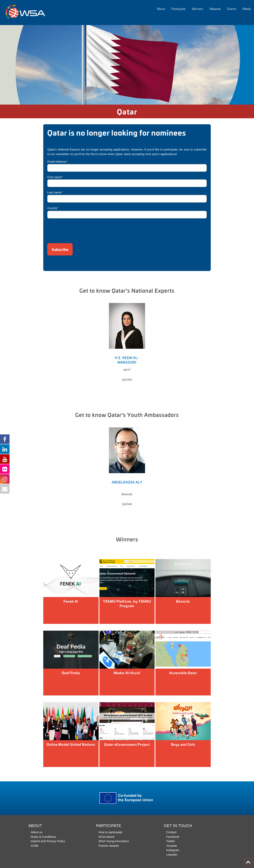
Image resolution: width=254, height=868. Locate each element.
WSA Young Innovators (114, 841)
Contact (171, 832)
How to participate (110, 832)
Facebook (173, 837)
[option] (127, 65)
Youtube (172, 846)
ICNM (35, 846)
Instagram (173, 850)
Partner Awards (109, 846)
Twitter (171, 841)
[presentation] (77, 229)
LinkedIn (172, 855)
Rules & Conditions (43, 837)
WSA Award (106, 837)
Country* (53, 208)
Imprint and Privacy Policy (48, 841)
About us (37, 832)
